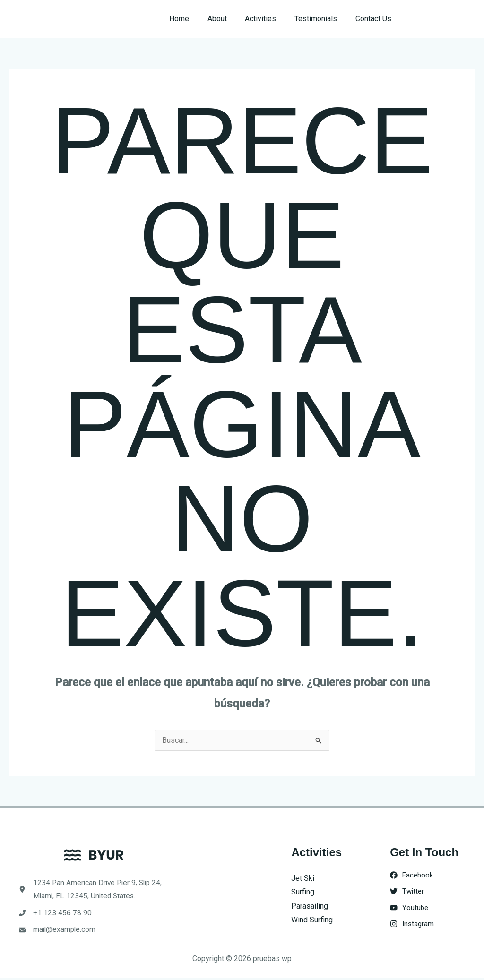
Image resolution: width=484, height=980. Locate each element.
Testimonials (320, 19)
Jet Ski (303, 878)
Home (193, 19)
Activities (268, 19)
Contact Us (375, 19)
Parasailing (310, 906)
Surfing (303, 892)
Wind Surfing (312, 920)
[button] (442, 19)
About (228, 19)
